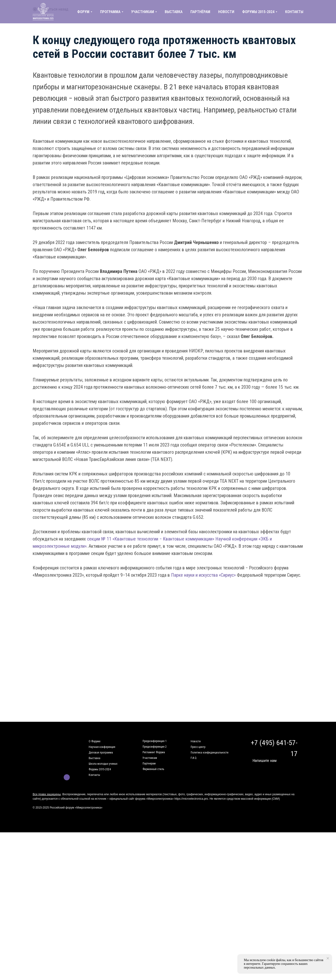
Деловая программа (101, 753)
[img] (59, 777)
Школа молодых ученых (103, 764)
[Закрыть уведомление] (328, 958)
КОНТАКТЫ (294, 12)
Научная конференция (102, 747)
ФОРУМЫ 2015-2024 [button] (258, 12)
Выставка (94, 758)
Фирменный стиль (153, 769)
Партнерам (149, 764)
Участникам (150, 758)
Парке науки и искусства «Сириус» (203, 575)
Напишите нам (264, 760)
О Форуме (94, 741)
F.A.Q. (194, 758)
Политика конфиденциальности (210, 753)
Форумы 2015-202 (99, 769)
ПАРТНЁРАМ (200, 12)
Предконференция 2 (155, 747)
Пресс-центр (198, 747)
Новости (196, 741)
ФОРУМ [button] (83, 12)
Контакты (94, 775)
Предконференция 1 (155, 741)
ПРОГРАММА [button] (110, 12)
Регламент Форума (154, 752)
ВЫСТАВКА (174, 12)
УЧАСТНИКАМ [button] (143, 12)
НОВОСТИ (226, 12)
